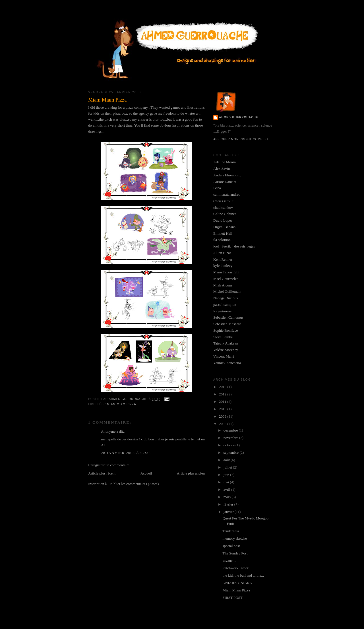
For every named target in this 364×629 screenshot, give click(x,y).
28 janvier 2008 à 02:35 (126, 453)
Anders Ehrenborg (227, 175)
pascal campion (225, 305)
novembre (231, 438)
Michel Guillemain (227, 291)
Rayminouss (222, 311)
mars (228, 497)
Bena (217, 188)
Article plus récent (102, 473)
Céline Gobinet (225, 214)
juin (227, 475)
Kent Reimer (223, 259)
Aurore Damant (225, 182)
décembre (231, 430)
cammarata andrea (227, 194)
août (227, 460)
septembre (232, 452)
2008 (223, 424)
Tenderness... (232, 531)
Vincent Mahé (224, 356)
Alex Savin (222, 169)
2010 (223, 409)
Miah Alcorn (223, 285)
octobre (229, 445)
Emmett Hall (223, 233)
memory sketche (235, 538)
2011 (223, 402)
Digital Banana (224, 227)
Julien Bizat (222, 253)
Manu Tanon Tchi (226, 272)
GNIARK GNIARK (237, 583)
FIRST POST (232, 598)
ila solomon (222, 240)
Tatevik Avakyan (226, 343)
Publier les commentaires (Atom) (134, 484)
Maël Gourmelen (226, 279)
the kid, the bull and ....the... (243, 575)
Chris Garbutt (223, 201)
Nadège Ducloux (226, 298)
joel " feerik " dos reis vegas (234, 246)
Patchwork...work (235, 568)
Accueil (146, 473)
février (229, 504)
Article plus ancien (191, 473)
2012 (223, 394)
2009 (223, 416)
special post (231, 546)
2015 (223, 387)
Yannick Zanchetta (227, 363)
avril (227, 489)
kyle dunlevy (223, 266)
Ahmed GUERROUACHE (239, 117)
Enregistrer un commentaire (109, 465)
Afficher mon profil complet (241, 139)
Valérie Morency (226, 350)
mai (227, 482)
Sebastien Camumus (228, 317)
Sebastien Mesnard (227, 324)
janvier (229, 512)
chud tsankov (223, 208)
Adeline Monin (225, 162)
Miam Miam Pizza (236, 590)
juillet (228, 467)
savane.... (229, 561)
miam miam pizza (121, 404)
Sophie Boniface (226, 330)
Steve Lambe (223, 337)
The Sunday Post (235, 553)
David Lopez (223, 220)
